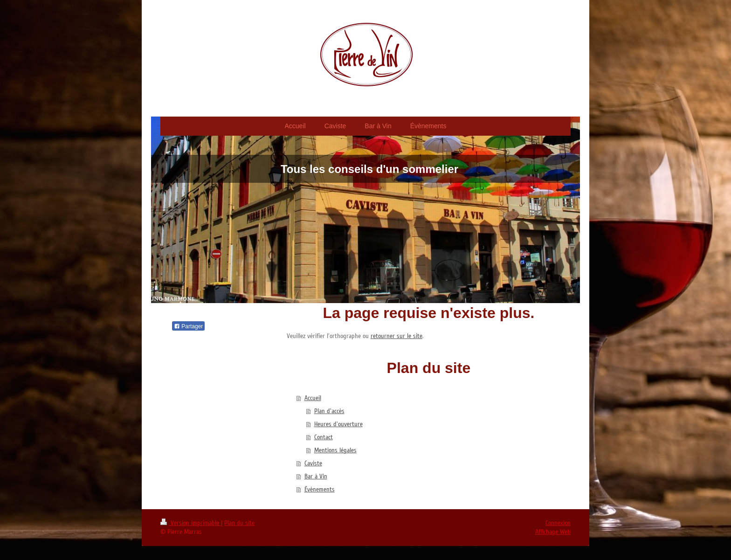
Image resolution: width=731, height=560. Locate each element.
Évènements (320, 489)
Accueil (313, 398)
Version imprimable (191, 523)
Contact (324, 437)
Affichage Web (553, 532)
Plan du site (239, 523)
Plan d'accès (329, 411)
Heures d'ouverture (338, 424)
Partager (188, 326)
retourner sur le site (397, 336)
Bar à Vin (316, 476)
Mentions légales (335, 450)
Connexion (558, 523)
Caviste (313, 463)
